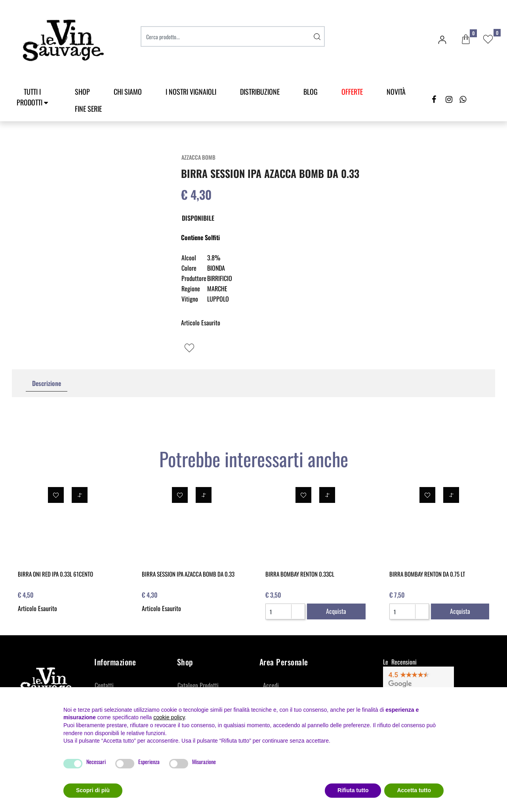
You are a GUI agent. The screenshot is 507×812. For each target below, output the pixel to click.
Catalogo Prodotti (198, 685)
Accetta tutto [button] (414, 790)
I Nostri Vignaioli (191, 92)
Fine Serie (88, 109)
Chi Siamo (128, 92)
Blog (311, 92)
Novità (396, 92)
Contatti (104, 685)
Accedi (271, 685)
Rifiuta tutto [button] (353, 790)
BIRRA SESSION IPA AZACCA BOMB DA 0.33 (188, 574)
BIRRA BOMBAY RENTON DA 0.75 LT (427, 574)
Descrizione (47, 383)
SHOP (82, 92)
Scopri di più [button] (93, 790)
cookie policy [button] (169, 717)
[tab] (47, 383)
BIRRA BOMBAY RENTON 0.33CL (300, 574)
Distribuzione (260, 92)
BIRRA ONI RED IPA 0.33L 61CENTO (55, 574)
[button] (466, 40)
